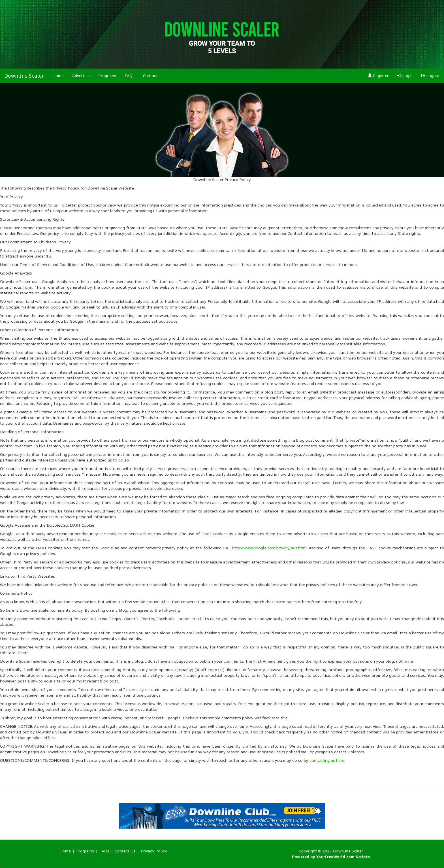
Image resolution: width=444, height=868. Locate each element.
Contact (150, 75)
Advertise (81, 75)
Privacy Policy (154, 851)
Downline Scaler (24, 76)
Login (405, 75)
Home (58, 75)
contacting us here (327, 760)
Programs (107, 75)
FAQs (130, 75)
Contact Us (125, 851)
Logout (430, 75)
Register (378, 75)
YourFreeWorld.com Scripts (343, 857)
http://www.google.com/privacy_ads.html (269, 548)
